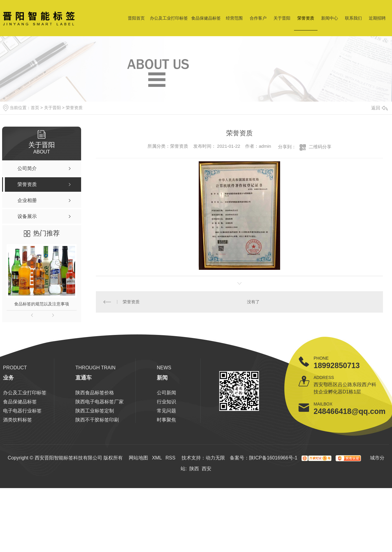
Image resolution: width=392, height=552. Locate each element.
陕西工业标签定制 (95, 411)
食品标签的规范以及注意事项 (42, 304)
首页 (35, 108)
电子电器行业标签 (22, 411)
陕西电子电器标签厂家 (100, 402)
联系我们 (353, 18)
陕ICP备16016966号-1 (273, 458)
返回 (379, 108)
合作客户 (258, 18)
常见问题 (166, 411)
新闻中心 (330, 18)
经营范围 (234, 18)
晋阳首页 (136, 18)
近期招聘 (377, 18)
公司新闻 (166, 393)
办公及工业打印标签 (169, 18)
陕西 (194, 469)
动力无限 (215, 458)
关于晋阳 (282, 18)
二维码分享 (320, 147)
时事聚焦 (166, 420)
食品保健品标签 (206, 18)
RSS (171, 458)
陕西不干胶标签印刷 (97, 420)
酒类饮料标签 (17, 420)
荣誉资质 (306, 18)
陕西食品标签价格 (95, 393)
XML (157, 458)
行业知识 (166, 402)
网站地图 (138, 458)
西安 (207, 469)
